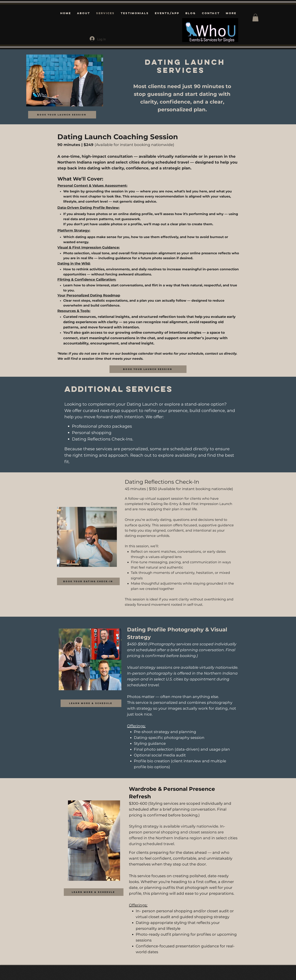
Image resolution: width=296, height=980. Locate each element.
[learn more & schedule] (91, 703)
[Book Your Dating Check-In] (88, 581)
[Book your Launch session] (62, 115)
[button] (255, 18)
